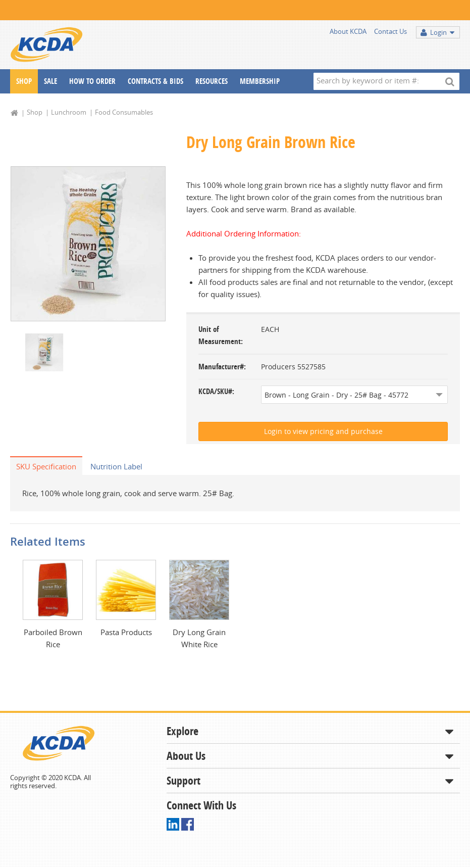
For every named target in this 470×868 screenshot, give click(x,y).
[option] (88, 244)
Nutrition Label (116, 466)
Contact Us (390, 31)
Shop (24, 81)
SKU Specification (46, 466)
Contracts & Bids (155, 81)
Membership (260, 81)
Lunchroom (69, 112)
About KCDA (348, 31)
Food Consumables (124, 112)
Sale (50, 81)
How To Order (92, 81)
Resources (212, 81)
